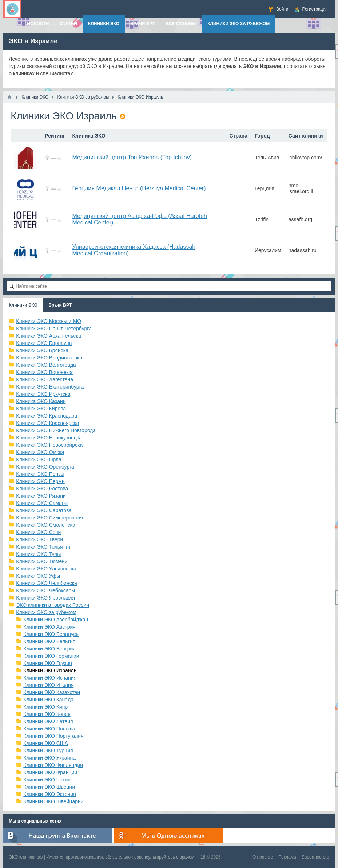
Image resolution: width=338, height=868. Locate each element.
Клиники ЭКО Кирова (41, 409)
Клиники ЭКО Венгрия (49, 649)
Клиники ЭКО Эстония (50, 794)
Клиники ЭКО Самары (42, 503)
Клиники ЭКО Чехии (47, 780)
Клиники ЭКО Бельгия (49, 641)
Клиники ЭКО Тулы (38, 554)
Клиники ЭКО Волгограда (46, 365)
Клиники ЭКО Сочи (38, 532)
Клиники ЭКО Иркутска (43, 394)
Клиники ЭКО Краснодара (47, 416)
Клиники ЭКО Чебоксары (45, 590)
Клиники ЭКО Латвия (48, 721)
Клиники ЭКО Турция (48, 750)
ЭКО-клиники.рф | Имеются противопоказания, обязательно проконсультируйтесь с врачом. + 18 (107, 857)
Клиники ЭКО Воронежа (44, 372)
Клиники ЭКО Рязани (41, 496)
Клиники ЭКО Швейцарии (53, 801)
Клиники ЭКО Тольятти (43, 547)
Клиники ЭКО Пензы (40, 474)
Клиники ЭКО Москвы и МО (49, 321)
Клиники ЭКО (23, 305)
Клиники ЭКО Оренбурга (45, 467)
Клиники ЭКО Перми (40, 481)
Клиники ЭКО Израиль (50, 670)
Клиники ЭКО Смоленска (46, 525)
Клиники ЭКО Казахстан (52, 692)
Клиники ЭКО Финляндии (53, 765)
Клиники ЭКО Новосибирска (49, 445)
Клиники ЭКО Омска (40, 452)
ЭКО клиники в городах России (53, 605)
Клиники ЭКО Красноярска (47, 423)
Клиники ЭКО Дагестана (45, 379)
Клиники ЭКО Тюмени (42, 561)
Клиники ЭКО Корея (47, 714)
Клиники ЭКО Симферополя (49, 518)
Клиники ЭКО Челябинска (47, 583)
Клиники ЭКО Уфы (38, 576)
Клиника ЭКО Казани (41, 401)
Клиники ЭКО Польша (49, 729)
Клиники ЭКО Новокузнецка (49, 438)
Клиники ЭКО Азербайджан (56, 620)
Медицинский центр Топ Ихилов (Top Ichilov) (132, 157)
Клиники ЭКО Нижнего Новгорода (56, 430)
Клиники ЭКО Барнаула (44, 343)
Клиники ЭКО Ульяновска (46, 569)
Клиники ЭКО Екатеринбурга (50, 387)
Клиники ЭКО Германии (51, 656)
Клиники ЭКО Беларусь (51, 634)
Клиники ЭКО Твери (39, 539)
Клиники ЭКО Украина (49, 758)
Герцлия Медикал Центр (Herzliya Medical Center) (139, 188)
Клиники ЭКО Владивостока (49, 358)
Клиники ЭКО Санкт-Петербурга (54, 329)
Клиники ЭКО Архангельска (49, 336)
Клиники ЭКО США (46, 743)
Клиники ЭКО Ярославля (45, 598)
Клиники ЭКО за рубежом (46, 612)
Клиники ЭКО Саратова (44, 510)
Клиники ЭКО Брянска (42, 350)
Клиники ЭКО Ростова (42, 489)
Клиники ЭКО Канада (48, 700)
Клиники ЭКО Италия (48, 685)
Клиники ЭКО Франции (50, 772)
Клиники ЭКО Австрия (49, 627)
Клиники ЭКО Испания (50, 678)
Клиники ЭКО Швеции (49, 787)
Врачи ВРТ (60, 305)
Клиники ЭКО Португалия (53, 736)
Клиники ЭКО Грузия (48, 663)
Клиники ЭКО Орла (39, 459)
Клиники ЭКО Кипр (45, 707)
